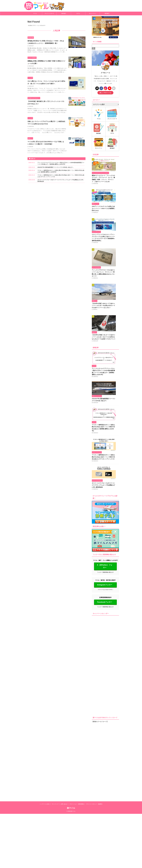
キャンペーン (93, 13)
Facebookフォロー (105, 696)
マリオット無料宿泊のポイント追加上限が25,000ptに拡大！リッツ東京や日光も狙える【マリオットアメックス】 (105, 531)
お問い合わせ (64, 822)
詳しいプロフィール (105, 93)
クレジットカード (49, 13)
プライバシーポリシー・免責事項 (94, 822)
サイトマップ (55, 822)
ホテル (78, 13)
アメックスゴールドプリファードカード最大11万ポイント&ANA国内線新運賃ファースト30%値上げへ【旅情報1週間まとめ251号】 (105, 408)
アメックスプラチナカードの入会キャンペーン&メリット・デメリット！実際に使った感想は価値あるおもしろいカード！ (105, 275)
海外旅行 (64, 13)
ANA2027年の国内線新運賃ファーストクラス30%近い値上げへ (55, 175)
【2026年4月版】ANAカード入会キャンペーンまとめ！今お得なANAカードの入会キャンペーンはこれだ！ (105, 318)
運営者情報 (81, 822)
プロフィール (73, 822)
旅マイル (71, 826)
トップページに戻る (45, 822)
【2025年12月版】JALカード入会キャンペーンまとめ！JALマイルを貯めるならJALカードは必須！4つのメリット (105, 360)
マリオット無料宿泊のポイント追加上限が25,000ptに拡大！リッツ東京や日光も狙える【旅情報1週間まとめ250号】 (105, 489)
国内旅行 (107, 13)
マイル (35, 13)
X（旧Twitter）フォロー (105, 661)
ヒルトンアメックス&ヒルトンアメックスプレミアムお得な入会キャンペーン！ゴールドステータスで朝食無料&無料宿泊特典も (105, 239)
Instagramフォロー (105, 679)
